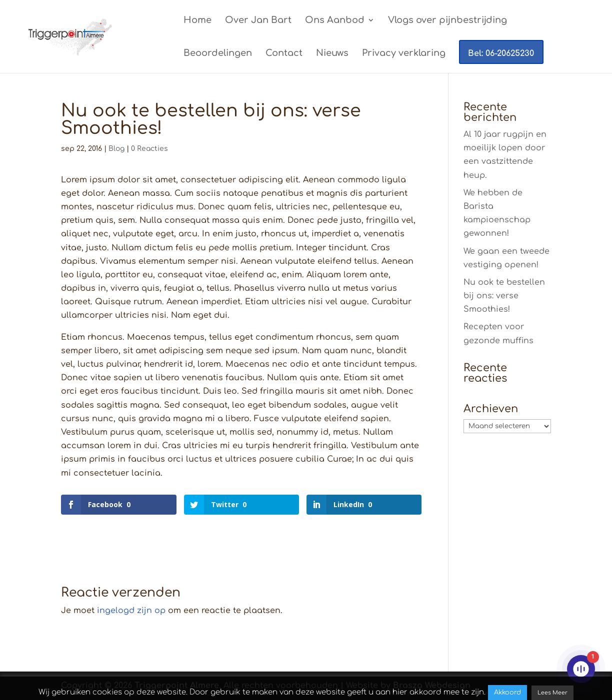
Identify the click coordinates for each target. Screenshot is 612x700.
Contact (284, 54)
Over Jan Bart (258, 21)
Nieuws (332, 54)
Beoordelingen (218, 54)
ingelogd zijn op (131, 611)
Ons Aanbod (335, 21)
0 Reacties (149, 149)
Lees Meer (552, 693)
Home (197, 21)
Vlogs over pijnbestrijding (447, 21)
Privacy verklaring (404, 54)
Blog (116, 149)
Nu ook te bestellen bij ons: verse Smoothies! (504, 296)
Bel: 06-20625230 (501, 53)
